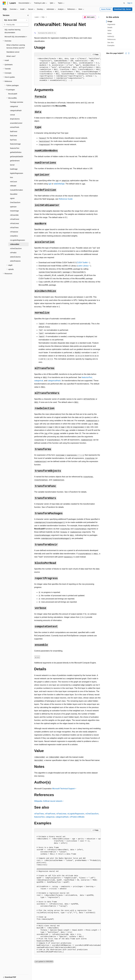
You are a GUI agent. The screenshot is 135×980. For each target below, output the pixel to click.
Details (110, 27)
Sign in (130, 3)
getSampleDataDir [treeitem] (17, 157)
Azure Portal (106, 9)
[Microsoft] (4, 3)
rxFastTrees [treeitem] (14, 228)
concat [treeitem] (12, 115)
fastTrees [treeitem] (13, 140)
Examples (111, 45)
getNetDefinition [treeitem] (16, 152)
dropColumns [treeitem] (15, 119)
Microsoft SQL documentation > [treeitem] (16, 37)
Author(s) (111, 36)
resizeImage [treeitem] (14, 211)
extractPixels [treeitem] (15, 127)
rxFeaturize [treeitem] (14, 232)
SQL (43, 17)
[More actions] (99, 17)
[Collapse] (28, 15)
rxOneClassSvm (92, 814)
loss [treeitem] (11, 177)
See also (111, 42)
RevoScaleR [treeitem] (13, 94)
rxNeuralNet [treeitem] (15, 244)
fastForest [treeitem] (14, 131)
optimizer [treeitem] (13, 207)
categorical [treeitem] (14, 106)
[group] (67, 71)
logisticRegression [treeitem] (17, 173)
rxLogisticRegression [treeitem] (18, 240)
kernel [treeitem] (12, 165)
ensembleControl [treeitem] (16, 123)
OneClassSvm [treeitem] (15, 202)
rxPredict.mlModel (77, 817)
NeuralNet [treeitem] (14, 194)
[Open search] (124, 3)
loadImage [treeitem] (14, 169)
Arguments (111, 24)
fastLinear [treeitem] (14, 136)
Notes (110, 33)
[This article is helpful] (126, 53)
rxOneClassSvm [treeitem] (16, 248)
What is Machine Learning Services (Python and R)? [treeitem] (16, 46)
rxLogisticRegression (76, 814)
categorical (39, 381)
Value (109, 30)
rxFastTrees (39, 814)
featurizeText (87, 377)
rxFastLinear (61, 814)
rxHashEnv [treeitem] (14, 236)
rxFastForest (50, 814)
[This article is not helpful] (129, 53)
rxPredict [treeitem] (13, 253)
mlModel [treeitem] (13, 186)
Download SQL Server (123, 9)
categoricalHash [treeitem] (16, 111)
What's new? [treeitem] (11, 56)
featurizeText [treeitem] (15, 148)
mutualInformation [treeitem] (16, 190)
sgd (50, 184)
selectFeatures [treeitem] (15, 261)
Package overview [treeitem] (17, 102)
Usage (110, 21)
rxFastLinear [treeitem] (15, 223)
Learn (37, 17)
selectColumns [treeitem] (15, 257)
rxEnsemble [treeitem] (14, 215)
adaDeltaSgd (59, 184)
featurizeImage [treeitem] (15, 144)
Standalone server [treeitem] (13, 52)
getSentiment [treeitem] (15, 161)
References (112, 39)
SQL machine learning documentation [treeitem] (12, 31)
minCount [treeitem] (13, 182)
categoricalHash (54, 381)
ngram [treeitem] (12, 198)
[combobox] (16, 20)
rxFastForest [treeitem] (15, 219)
